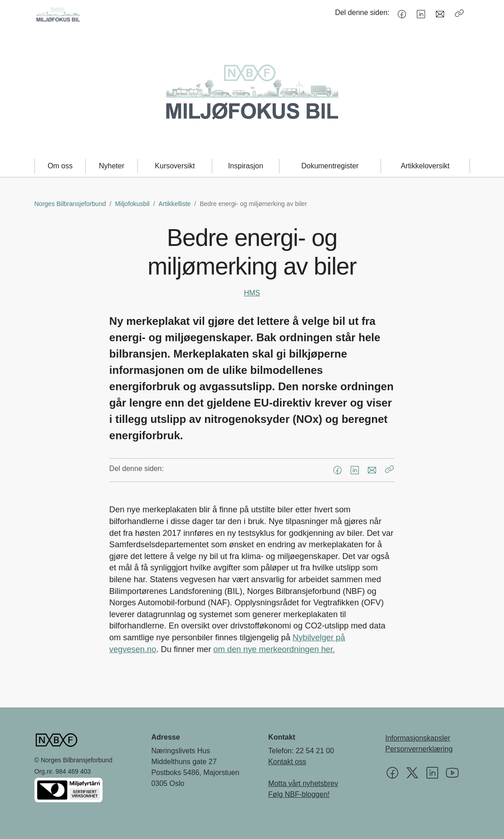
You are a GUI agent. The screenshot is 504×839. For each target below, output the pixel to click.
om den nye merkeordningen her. (274, 649)
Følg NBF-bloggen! (299, 794)
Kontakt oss (287, 762)
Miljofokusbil (132, 204)
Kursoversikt (175, 166)
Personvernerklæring (419, 749)
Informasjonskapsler (418, 738)
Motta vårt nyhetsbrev (303, 783)
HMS (252, 293)
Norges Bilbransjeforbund (70, 204)
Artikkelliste (175, 204)
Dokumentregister (330, 166)
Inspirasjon (246, 166)
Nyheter (112, 166)
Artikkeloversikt (425, 166)
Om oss (60, 166)
